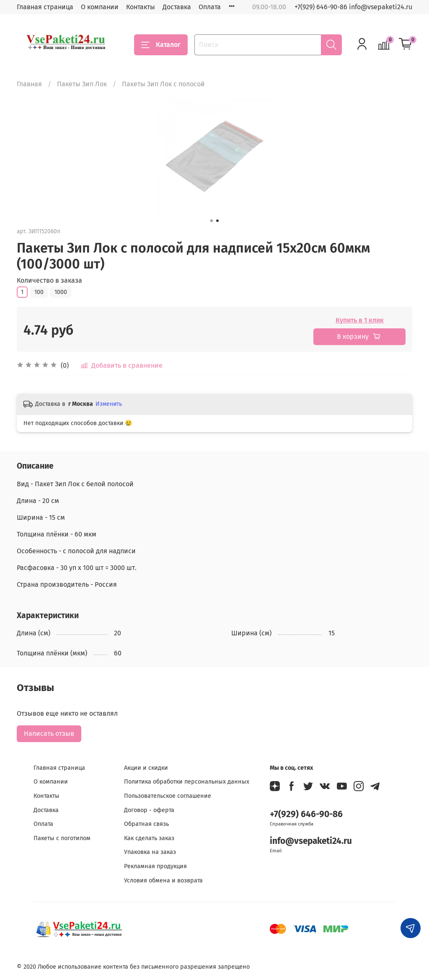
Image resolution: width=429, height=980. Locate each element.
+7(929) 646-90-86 (306, 814)
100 (39, 292)
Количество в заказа (49, 280)
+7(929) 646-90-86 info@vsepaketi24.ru (353, 7)
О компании (100, 7)
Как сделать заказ (149, 838)
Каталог (161, 45)
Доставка (177, 7)
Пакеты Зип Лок (82, 84)
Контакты (141, 7)
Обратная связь (146, 824)
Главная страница (45, 7)
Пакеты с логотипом (62, 838)
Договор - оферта (149, 810)
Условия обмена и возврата (163, 881)
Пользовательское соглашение (168, 796)
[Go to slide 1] (212, 221)
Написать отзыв (49, 734)
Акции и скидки (146, 768)
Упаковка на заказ (150, 852)
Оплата (210, 7)
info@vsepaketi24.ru (311, 841)
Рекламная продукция (155, 866)
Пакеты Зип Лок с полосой (163, 84)
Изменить (109, 404)
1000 (61, 292)
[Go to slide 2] (217, 221)
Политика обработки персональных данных (187, 782)
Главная (29, 84)
